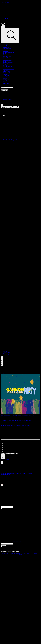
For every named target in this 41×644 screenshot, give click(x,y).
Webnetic (6, 51)
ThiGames (6, 59)
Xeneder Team (7, 68)
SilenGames (6, 83)
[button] (20, 86)
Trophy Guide (7, 353)
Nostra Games (7, 55)
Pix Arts (5, 351)
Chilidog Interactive (8, 63)
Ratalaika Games (7, 48)
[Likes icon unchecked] (2, 485)
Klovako (5, 82)
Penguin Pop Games (8, 64)
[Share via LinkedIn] (2, 361)
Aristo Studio (6, 75)
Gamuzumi (6, 61)
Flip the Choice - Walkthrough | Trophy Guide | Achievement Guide (16, 420)
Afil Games (6, 50)
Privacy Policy (5, 554)
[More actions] (2, 105)
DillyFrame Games (8, 66)
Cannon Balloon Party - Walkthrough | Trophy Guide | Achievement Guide (18, 415)
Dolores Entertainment (9, 69)
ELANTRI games (7, 60)
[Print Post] (2, 365)
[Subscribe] (3, 545)
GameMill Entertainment (9, 52)
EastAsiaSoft (6, 47)
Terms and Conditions (16, 554)
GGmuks (5, 54)
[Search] (10, 35)
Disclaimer (34, 554)
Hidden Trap (6, 79)
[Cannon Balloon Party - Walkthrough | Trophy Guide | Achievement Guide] (20, 394)
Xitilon (5, 81)
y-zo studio (6, 57)
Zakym (5, 78)
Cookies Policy (26, 554)
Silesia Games (7, 72)
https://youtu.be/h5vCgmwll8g (10, 140)
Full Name (3, 506)
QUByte (5, 74)
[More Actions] (2, 462)
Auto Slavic (6, 77)
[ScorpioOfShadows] (5, 2)
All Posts (5, 45)
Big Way (5, 65)
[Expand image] (4, 115)
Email (2, 542)
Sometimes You (7, 56)
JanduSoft (6, 70)
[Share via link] (2, 363)
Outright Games (7, 46)
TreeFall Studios (7, 73)
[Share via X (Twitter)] (2, 359)
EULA (20, 555)
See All (2, 373)
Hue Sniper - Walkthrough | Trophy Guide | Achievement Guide (15, 425)
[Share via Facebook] (2, 357)
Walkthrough (6, 354)
